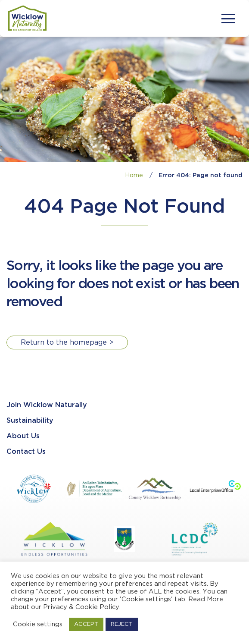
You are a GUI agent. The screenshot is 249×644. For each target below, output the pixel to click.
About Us (23, 436)
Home (134, 176)
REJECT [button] (122, 624)
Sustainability (30, 421)
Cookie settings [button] (38, 624)
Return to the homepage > (67, 343)
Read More (206, 599)
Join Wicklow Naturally (47, 405)
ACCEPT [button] (86, 624)
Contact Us (26, 452)
